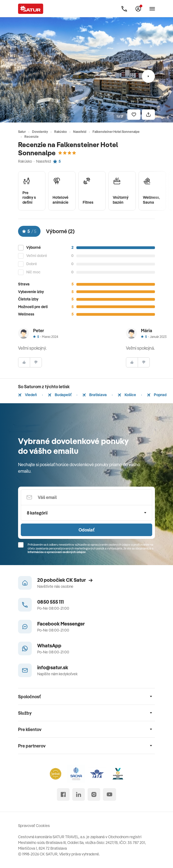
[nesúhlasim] (36, 362)
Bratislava (95, 395)
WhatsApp (49, 646)
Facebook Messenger (61, 624)
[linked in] (79, 794)
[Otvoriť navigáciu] (152, 9)
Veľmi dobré (37, 256)
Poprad (157, 395)
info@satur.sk (53, 667)
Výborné (34, 248)
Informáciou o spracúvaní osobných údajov (57, 552)
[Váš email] (86, 497)
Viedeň (28, 395)
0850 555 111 (51, 602)
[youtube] (109, 794)
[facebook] (63, 794)
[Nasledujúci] (148, 76)
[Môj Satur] (138, 9)
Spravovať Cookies (34, 826)
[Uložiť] (134, 115)
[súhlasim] (24, 362)
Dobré (32, 264)
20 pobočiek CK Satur (65, 580)
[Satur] (31, 9)
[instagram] (94, 794)
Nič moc (33, 272)
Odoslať (86, 530)
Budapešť (60, 395)
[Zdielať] (148, 115)
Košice (127, 395)
